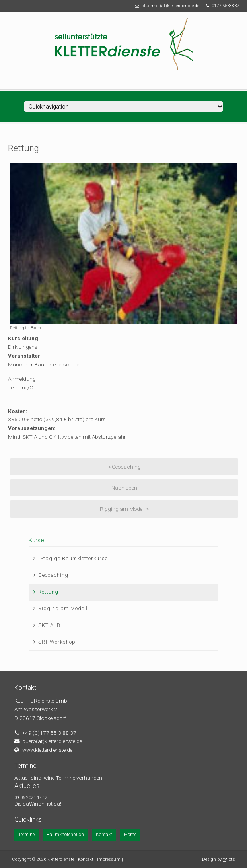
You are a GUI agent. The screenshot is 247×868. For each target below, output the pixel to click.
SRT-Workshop (57, 642)
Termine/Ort (22, 387)
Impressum (109, 859)
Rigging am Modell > (124, 509)
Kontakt (104, 835)
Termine (26, 835)
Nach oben (124, 488)
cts (232, 859)
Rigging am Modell (63, 608)
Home (130, 835)
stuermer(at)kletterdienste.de (170, 6)
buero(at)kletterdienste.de (52, 741)
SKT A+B (49, 625)
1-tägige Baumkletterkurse (73, 558)
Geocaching (53, 575)
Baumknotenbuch (65, 835)
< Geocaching (124, 467)
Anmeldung (22, 379)
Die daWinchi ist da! (38, 804)
